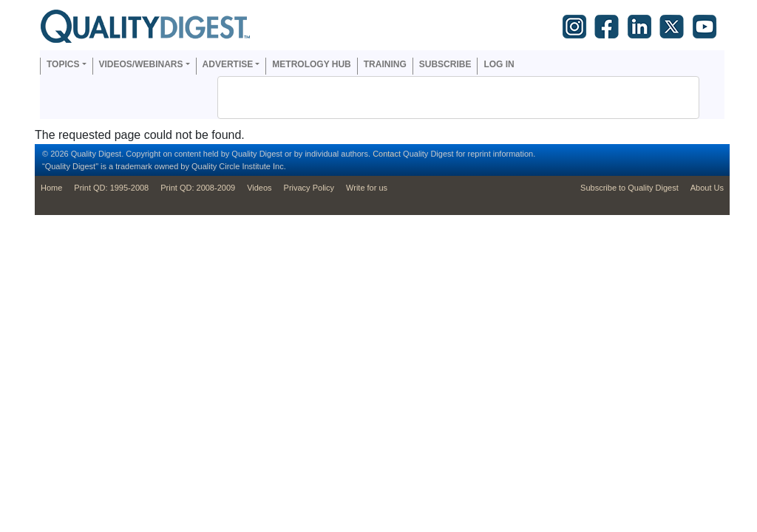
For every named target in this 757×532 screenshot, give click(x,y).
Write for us (367, 188)
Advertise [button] (228, 64)
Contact (387, 154)
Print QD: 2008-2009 (198, 188)
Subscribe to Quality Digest (629, 188)
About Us (707, 188)
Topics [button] (63, 64)
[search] (439, 98)
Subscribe (445, 64)
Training (385, 64)
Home (51, 188)
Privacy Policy (309, 188)
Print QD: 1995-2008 (111, 188)
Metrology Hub (311, 64)
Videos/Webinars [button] (141, 64)
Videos (259, 188)
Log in (499, 64)
